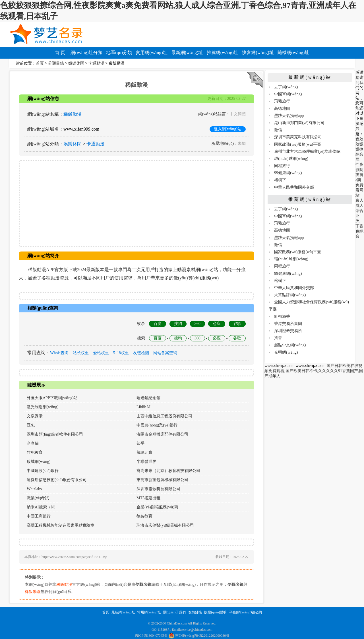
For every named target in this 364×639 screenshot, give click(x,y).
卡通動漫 (96, 63)
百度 (158, 324)
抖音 (278, 338)
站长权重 (81, 353)
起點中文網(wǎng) (290, 345)
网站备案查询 (165, 353)
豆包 (31, 425)
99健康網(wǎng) (288, 173)
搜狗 (178, 324)
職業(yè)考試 (38, 498)
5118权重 (121, 353)
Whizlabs (34, 489)
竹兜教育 (35, 453)
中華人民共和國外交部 (294, 187)
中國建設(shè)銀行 (43, 471)
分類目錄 (56, 63)
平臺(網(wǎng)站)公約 (246, 612)
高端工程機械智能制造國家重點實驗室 (61, 525)
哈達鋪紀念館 (148, 398)
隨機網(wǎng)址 (293, 52)
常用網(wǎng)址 (149, 612)
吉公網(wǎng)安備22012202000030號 (199, 636)
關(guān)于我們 (174, 612)
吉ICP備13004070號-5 (151, 636)
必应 (217, 324)
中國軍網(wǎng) (288, 94)
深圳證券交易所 (288, 331)
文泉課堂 (35, 416)
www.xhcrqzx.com (280, 366)
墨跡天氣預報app (289, 116)
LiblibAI (143, 407)
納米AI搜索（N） (42, 507)
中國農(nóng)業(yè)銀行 (157, 425)
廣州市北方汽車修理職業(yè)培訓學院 (307, 151)
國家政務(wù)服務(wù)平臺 (298, 144)
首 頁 (60, 52)
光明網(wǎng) (286, 352)
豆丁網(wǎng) (286, 87)
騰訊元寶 (144, 453)
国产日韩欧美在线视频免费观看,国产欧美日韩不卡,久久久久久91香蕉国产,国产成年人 (314, 371)
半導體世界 (146, 462)
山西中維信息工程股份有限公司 (164, 416)
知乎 (140, 443)
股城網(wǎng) (39, 462)
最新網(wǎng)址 (187, 52)
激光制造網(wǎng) (43, 407)
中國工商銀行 (39, 516)
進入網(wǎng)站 (228, 129)
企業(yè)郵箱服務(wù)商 (157, 507)
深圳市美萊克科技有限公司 (298, 137)
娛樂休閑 (76, 63)
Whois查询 (59, 353)
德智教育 (144, 516)
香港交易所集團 (288, 324)
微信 (278, 130)
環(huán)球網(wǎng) (291, 159)
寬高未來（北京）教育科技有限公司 (168, 471)
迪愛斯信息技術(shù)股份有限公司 (57, 480)
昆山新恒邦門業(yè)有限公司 (299, 123)
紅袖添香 (282, 317)
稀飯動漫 (73, 114)
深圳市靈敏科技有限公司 (158, 489)
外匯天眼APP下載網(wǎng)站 (52, 398)
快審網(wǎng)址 (258, 52)
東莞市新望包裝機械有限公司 (162, 480)
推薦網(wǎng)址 (223, 52)
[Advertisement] (136, 204)
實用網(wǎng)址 (151, 52)
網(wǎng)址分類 (86, 52)
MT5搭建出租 (148, 498)
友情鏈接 (195, 612)
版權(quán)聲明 (215, 612)
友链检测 (141, 353)
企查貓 (33, 443)
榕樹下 (280, 180)
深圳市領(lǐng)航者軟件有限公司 (55, 434)
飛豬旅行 (282, 101)
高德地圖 (282, 109)
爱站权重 (101, 353)
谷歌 (237, 324)
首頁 (40, 63)
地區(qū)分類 (119, 52)
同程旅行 (282, 166)
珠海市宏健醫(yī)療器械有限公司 (165, 525)
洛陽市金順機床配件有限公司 (162, 434)
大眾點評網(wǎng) (290, 295)
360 (197, 324)
